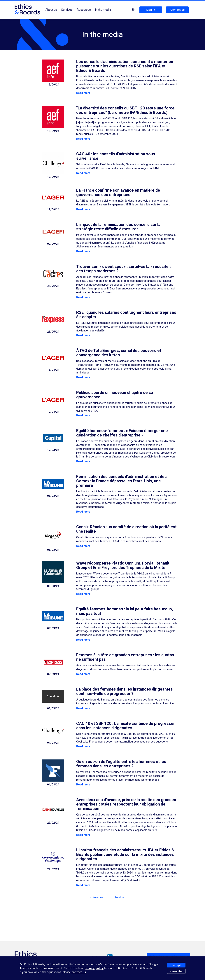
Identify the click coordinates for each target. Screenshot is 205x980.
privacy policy (94, 968)
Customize (176, 971)
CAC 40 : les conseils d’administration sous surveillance (116, 156)
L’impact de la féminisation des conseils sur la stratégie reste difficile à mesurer (118, 227)
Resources (84, 10)
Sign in (151, 10)
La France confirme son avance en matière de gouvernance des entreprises (118, 192)
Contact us (177, 10)
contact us (79, 972)
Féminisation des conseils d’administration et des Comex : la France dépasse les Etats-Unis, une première (121, 481)
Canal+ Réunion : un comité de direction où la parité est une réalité (126, 529)
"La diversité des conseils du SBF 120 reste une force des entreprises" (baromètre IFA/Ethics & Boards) (125, 110)
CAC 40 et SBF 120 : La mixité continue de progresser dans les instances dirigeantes (126, 726)
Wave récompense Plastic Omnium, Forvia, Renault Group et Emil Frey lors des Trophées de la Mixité (123, 565)
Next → (120, 897)
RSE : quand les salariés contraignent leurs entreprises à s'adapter (126, 315)
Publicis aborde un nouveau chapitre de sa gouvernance (115, 395)
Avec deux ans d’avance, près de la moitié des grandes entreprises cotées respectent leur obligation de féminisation (126, 804)
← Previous (96, 897)
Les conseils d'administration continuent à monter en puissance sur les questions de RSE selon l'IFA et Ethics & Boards (125, 66)
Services (67, 10)
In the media (103, 10)
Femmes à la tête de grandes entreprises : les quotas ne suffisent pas (125, 657)
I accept (176, 965)
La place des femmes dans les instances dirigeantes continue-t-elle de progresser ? (125, 691)
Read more (83, 93)
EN (133, 10)
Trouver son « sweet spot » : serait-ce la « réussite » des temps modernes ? (124, 269)
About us (51, 10)
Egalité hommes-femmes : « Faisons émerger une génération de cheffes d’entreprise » (122, 433)
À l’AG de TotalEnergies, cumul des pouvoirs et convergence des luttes (119, 353)
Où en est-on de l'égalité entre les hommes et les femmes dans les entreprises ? (121, 764)
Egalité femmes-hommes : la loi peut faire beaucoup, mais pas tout (125, 611)
